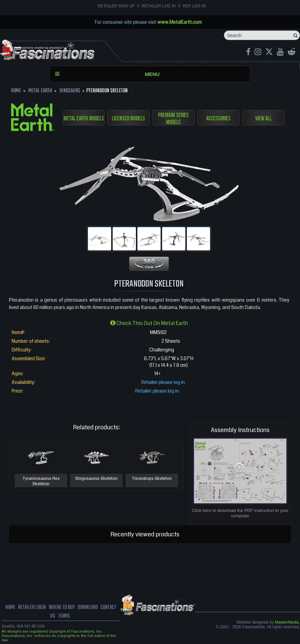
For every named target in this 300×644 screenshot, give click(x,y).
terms (64, 616)
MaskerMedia (287, 622)
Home (10, 608)
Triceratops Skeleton (152, 479)
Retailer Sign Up (116, 6)
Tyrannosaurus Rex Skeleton (41, 481)
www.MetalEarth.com (180, 22)
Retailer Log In (159, 6)
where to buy (62, 608)
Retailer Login (32, 608)
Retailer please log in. (164, 382)
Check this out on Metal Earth (149, 323)
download (88, 608)
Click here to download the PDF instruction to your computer (240, 513)
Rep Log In (194, 6)
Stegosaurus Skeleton (96, 479)
